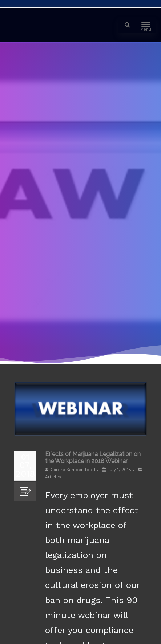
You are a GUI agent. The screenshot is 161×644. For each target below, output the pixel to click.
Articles (53, 477)
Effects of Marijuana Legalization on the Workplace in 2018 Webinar (93, 458)
